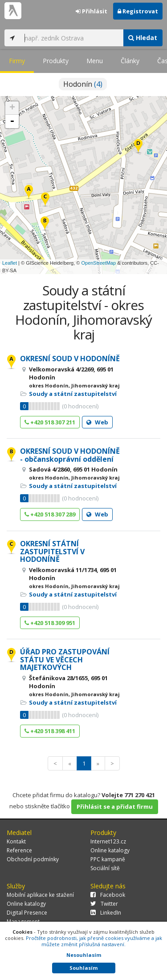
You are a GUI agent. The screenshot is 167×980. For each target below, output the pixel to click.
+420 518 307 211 (50, 422)
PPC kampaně (108, 859)
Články (130, 61)
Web (97, 422)
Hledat (143, 38)
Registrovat (138, 11)
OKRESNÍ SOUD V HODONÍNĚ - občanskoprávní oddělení (70, 455)
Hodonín (83, 84)
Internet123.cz (108, 841)
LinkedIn (106, 913)
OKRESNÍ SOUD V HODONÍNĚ (70, 359)
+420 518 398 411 (50, 731)
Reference (19, 850)
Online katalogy (110, 850)
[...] (71, 38)
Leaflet (10, 263)
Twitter (104, 904)
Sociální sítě (105, 868)
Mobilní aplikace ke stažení (40, 895)
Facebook (108, 895)
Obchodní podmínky (33, 859)
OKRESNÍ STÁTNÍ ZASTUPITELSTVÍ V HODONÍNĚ (52, 551)
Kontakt (16, 841)
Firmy (17, 61)
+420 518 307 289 (50, 514)
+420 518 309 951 (50, 623)
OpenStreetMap (98, 263)
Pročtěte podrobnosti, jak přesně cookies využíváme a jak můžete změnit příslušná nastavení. (94, 941)
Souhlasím (83, 968)
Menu (95, 61)
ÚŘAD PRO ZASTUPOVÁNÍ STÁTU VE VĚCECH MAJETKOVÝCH (65, 659)
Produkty (56, 61)
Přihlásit (92, 11)
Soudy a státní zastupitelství (73, 394)
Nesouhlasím (84, 955)
